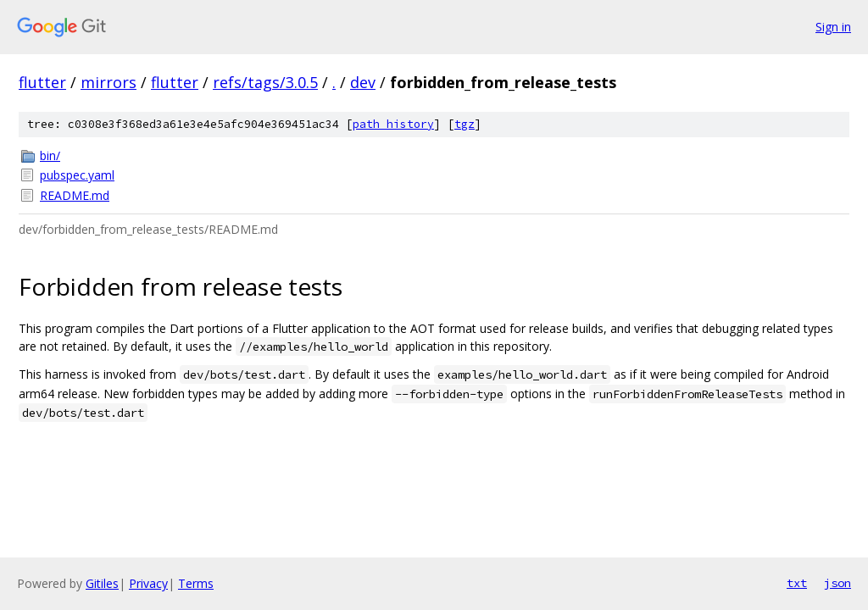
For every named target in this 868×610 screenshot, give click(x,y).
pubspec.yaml (77, 175)
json (837, 583)
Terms (196, 583)
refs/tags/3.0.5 (265, 82)
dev (363, 82)
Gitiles (102, 583)
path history (393, 124)
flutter (42, 82)
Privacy (148, 583)
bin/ (50, 155)
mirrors (108, 82)
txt (797, 583)
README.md (75, 195)
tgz (465, 124)
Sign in (833, 27)
